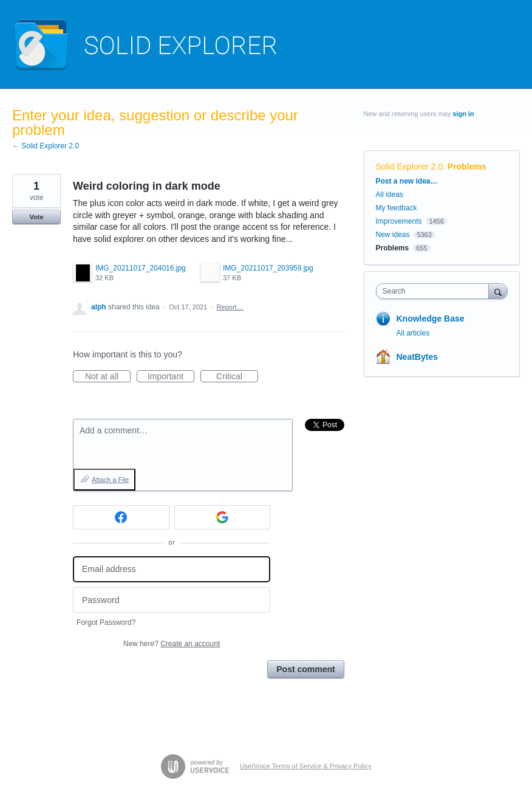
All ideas (390, 195)
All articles (413, 333)
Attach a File (110, 480)
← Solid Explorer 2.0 (46, 146)
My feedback (397, 208)
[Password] (172, 600)
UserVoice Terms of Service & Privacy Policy (306, 766)
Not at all (108, 377)
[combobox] (435, 291)
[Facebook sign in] (121, 517)
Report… (230, 307)
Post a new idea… (407, 181)
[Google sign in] (223, 517)
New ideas (393, 235)
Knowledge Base (431, 319)
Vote (36, 217)
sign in (463, 114)
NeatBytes (417, 357)
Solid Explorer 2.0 (410, 167)
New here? (172, 644)
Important (171, 377)
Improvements (399, 221)
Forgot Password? (106, 622)
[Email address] (172, 569)
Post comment (305, 669)
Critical (237, 377)
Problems (467, 167)
